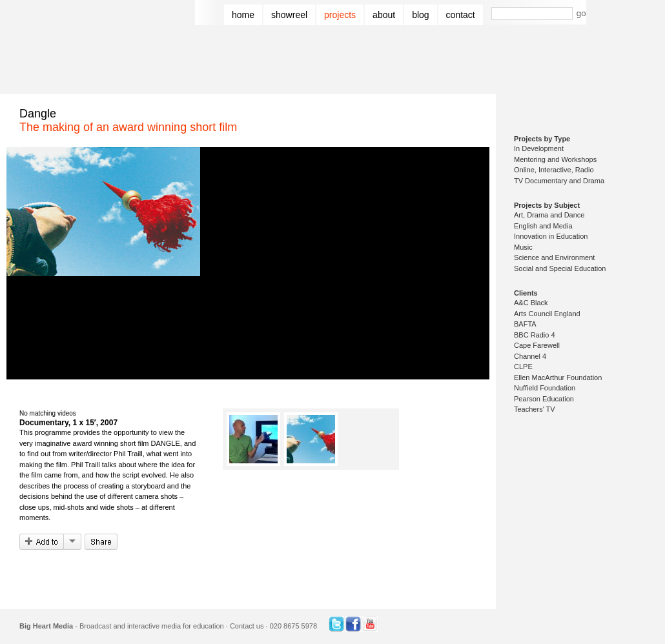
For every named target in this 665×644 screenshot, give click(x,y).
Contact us (247, 626)
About (384, 15)
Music (523, 247)
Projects (340, 15)
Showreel (289, 15)
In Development (539, 148)
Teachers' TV (535, 409)
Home (243, 15)
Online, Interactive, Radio (554, 170)
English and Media (543, 226)
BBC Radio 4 (535, 335)
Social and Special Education (560, 268)
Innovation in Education (551, 236)
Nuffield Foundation (545, 388)
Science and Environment (554, 257)
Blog (420, 15)
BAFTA (525, 324)
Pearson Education (544, 399)
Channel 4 (530, 356)
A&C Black (531, 303)
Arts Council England (547, 314)
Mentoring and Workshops (555, 159)
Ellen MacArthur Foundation (558, 377)
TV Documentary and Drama (559, 181)
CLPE (523, 367)
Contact (461, 15)
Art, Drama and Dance (549, 215)
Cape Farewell (537, 345)
